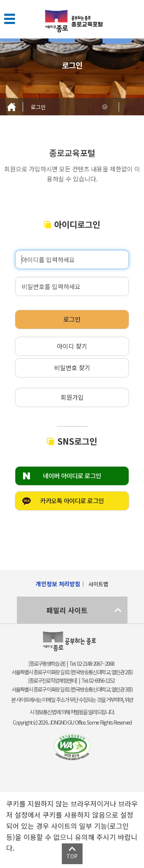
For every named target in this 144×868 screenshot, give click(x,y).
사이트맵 (98, 584)
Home (12, 107)
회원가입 (72, 397)
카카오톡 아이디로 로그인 (72, 501)
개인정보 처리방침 (58, 584)
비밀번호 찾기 (72, 367)
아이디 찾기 (72, 346)
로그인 (38, 107)
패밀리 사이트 (67, 610)
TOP (72, 856)
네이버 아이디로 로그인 (72, 476)
